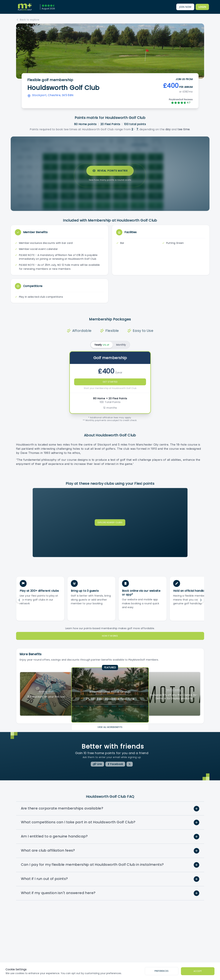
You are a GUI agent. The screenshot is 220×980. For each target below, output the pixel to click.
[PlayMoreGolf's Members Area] (202, 7)
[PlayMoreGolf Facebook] (115, 764)
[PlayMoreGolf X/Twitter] (130, 764)
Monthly (121, 345)
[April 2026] (47, 7)
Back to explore (28, 20)
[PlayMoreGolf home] (25, 7)
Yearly (102, 345)
